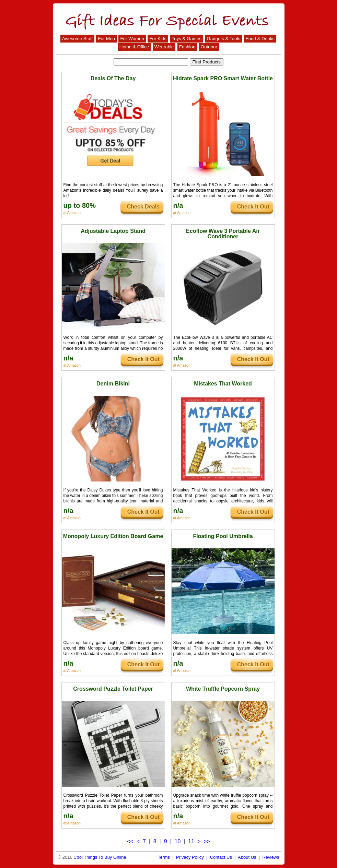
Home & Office (134, 47)
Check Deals (143, 207)
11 (191, 841)
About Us (247, 857)
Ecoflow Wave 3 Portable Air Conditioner (223, 234)
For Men (106, 39)
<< (130, 841)
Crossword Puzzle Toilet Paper (113, 689)
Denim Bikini (113, 384)
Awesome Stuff (77, 39)
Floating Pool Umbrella (223, 536)
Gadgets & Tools (224, 39)
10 (178, 841)
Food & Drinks (260, 39)
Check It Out (253, 207)
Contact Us (221, 857)
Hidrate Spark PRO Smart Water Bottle (223, 78)
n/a (178, 205)
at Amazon (72, 213)
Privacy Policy (190, 857)
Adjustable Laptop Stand (113, 231)
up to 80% (80, 205)
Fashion (187, 47)
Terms (164, 857)
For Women (132, 39)
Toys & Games (187, 39)
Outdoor (209, 47)
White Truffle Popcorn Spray (223, 689)
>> (207, 841)
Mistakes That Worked (223, 384)
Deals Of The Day (113, 78)
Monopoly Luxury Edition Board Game (113, 536)
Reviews (271, 857)
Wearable (164, 47)
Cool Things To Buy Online (100, 857)
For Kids (158, 39)
